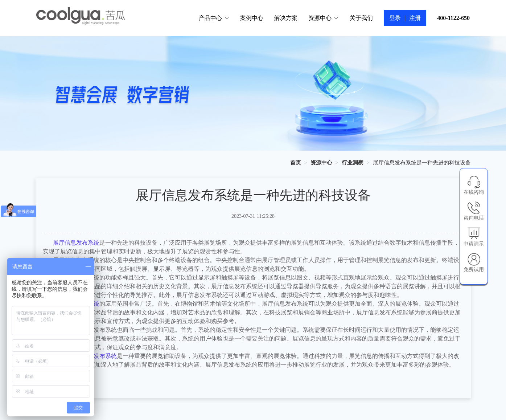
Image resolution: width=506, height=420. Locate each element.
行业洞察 (353, 163)
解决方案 (286, 18)
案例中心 (252, 18)
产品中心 (214, 18)
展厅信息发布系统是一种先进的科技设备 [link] (422, 163)
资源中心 (324, 18)
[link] (296, 163)
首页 (296, 163)
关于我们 (361, 18)
